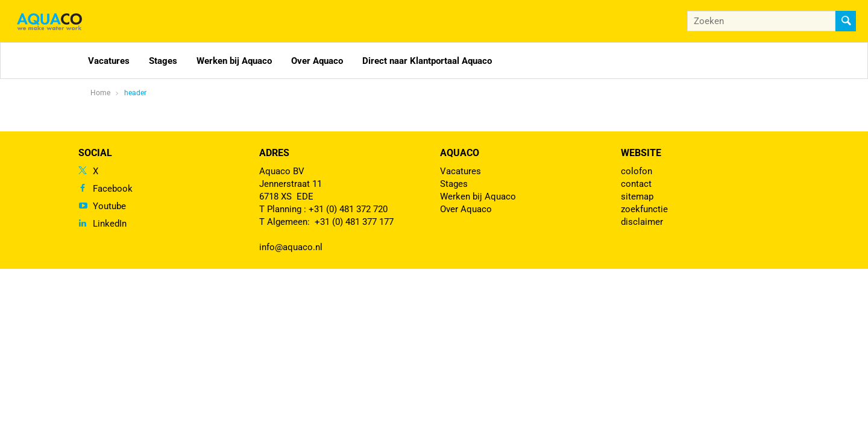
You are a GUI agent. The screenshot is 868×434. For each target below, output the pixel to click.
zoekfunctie (644, 209)
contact (636, 184)
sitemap (637, 197)
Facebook (113, 189)
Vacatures (109, 61)
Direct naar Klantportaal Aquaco (427, 61)
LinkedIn (110, 224)
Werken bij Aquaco (234, 61)
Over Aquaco (317, 61)
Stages (163, 61)
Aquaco (460, 153)
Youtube (109, 206)
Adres (274, 153)
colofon (637, 171)
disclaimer (642, 222)
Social (95, 153)
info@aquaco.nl (291, 247)
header (135, 93)
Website (641, 153)
